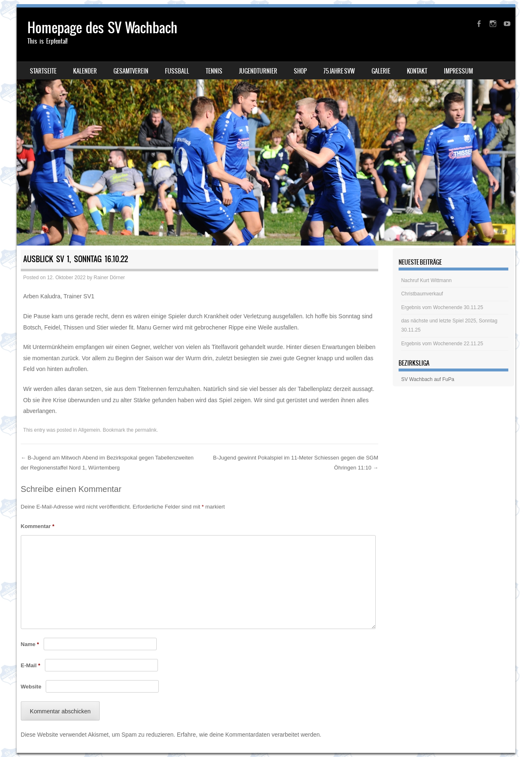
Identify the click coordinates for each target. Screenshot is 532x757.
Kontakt (417, 71)
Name (30, 644)
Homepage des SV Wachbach (102, 28)
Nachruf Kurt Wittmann (426, 280)
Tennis (214, 71)
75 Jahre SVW (339, 71)
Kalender (85, 71)
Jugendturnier (258, 71)
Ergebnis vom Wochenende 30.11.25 (442, 307)
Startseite (43, 71)
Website (31, 687)
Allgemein (89, 430)
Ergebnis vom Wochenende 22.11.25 (442, 344)
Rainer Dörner (109, 278)
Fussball (177, 71)
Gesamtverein (131, 71)
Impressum (458, 71)
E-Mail (31, 665)
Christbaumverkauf (422, 294)
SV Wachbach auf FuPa (428, 379)
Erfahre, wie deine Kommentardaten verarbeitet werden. (249, 735)
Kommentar (38, 526)
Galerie (381, 71)
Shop (300, 71)
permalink (146, 430)
